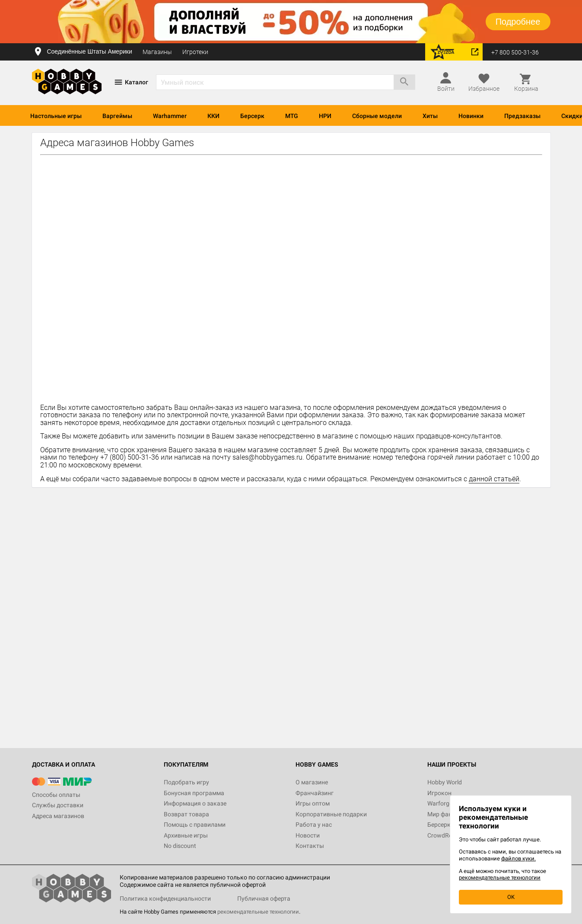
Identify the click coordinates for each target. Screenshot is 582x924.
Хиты (430, 116)
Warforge (440, 803)
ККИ (213, 116)
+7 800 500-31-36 (515, 52)
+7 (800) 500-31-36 (130, 457)
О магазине (312, 782)
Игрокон (439, 793)
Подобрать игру (186, 782)
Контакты (310, 846)
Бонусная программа (194, 793)
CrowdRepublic (448, 835)
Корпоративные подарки (331, 814)
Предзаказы (522, 116)
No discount (180, 846)
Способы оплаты (56, 795)
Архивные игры (186, 835)
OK (511, 897)
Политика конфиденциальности (165, 898)
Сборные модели (377, 116)
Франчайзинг (315, 793)
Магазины (157, 52)
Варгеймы (117, 116)
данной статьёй (494, 479)
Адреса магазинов (58, 816)
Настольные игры (56, 116)
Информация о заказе (195, 803)
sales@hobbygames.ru (267, 457)
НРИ (325, 116)
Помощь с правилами (195, 825)
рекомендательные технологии (258, 912)
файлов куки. (518, 858)
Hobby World (445, 782)
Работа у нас (314, 825)
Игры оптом (313, 803)
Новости (308, 835)
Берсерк (252, 116)
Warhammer (170, 116)
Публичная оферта (264, 898)
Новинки (471, 116)
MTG (292, 116)
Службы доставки (58, 805)
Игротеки (195, 52)
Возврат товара (186, 814)
